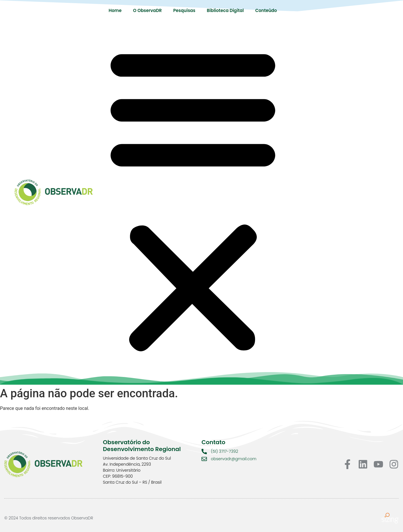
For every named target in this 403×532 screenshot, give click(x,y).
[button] (193, 198)
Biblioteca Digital (225, 10)
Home (115, 10)
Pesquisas (184, 10)
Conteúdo (266, 10)
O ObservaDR (147, 10)
